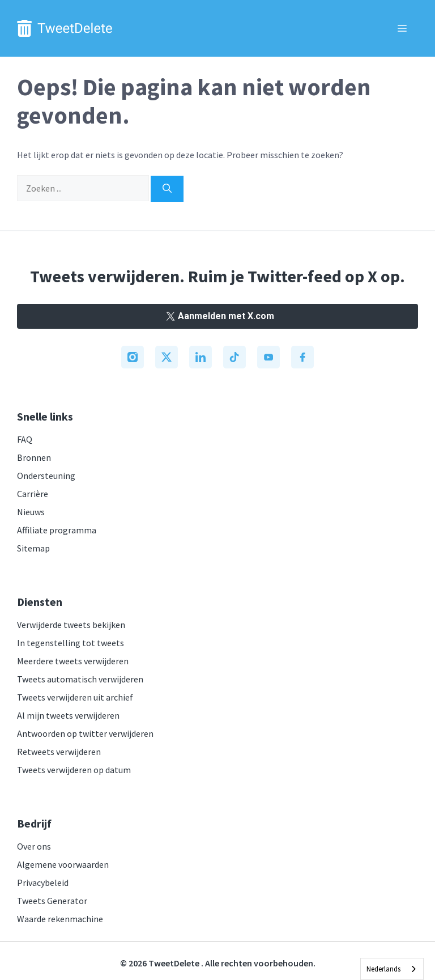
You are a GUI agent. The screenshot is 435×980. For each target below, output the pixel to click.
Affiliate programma (57, 530)
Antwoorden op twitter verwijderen (85, 733)
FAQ (25, 439)
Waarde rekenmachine (60, 919)
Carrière (33, 494)
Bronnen (34, 457)
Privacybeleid (43, 883)
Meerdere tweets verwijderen (73, 661)
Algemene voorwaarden (63, 864)
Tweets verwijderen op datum (74, 770)
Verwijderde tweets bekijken (71, 625)
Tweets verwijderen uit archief (75, 697)
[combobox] (392, 969)
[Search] (167, 189)
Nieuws (31, 512)
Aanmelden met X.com (217, 316)
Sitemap (33, 548)
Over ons (34, 846)
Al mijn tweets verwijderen (68, 715)
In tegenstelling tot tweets (71, 643)
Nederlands (383, 969)
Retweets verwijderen (59, 752)
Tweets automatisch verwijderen (80, 679)
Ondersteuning (46, 476)
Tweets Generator (52, 901)
